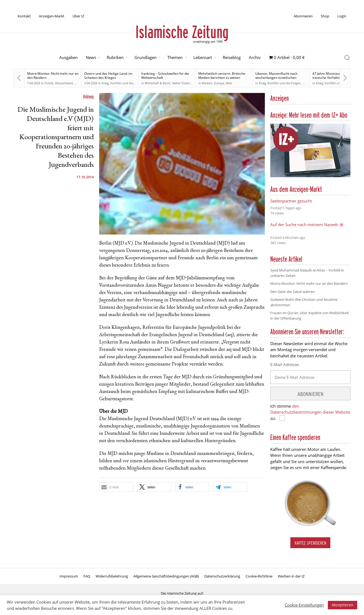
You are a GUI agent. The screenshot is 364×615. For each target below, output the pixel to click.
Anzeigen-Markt (52, 16)
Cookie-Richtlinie (259, 576)
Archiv (255, 57)
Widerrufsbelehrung (112, 576)
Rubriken (115, 57)
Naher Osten (181, 83)
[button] (116, 487)
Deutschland (64, 83)
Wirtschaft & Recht (158, 83)
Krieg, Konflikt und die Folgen (123, 83)
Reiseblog (232, 57)
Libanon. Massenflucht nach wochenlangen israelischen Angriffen (276, 78)
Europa (219, 83)
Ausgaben (68, 57)
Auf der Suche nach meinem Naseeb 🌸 (307, 224)
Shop (325, 16)
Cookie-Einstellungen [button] (304, 605)
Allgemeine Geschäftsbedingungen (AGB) (166, 576)
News (91, 57)
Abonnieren (303, 16)
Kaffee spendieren (310, 543)
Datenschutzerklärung (222, 576)
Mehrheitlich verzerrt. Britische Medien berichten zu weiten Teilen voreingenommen (222, 78)
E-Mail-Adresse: (285, 364)
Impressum (69, 576)
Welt (229, 83)
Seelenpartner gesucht (291, 201)
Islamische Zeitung (182, 32)
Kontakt (24, 16)
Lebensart (203, 57)
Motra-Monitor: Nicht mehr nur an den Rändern (53, 76)
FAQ (87, 576)
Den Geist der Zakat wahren (293, 292)
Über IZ (78, 16)
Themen (175, 57)
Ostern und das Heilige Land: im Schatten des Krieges (108, 76)
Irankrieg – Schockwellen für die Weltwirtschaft (165, 76)
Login (342, 16)
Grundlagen (145, 57)
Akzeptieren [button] (343, 605)
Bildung (88, 97)
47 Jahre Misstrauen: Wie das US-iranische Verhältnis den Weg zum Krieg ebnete (338, 78)
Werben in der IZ (291, 576)
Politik (49, 83)
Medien (207, 83)
